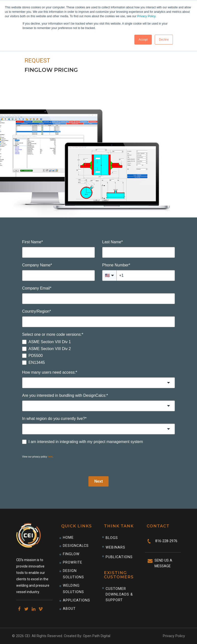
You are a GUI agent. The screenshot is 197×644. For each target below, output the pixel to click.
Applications (77, 600)
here (50, 457)
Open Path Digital (97, 636)
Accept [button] (143, 40)
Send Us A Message (163, 563)
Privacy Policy (174, 636)
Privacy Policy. (147, 16)
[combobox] (98, 383)
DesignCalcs (76, 546)
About (69, 609)
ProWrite (73, 562)
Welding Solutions (73, 589)
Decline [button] (164, 40)
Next (99, 481)
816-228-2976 (166, 541)
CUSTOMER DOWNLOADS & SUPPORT (119, 594)
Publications (119, 557)
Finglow (71, 554)
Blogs (112, 538)
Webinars (115, 547)
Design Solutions (73, 574)
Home (68, 538)
